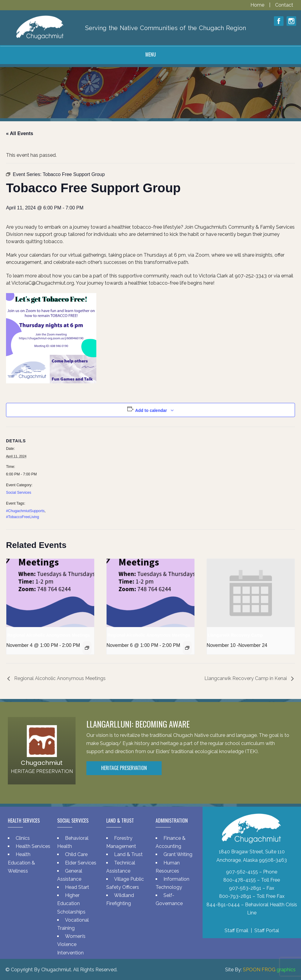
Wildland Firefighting (120, 899)
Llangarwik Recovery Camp (235, 635)
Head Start (77, 887)
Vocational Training (73, 924)
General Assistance (70, 875)
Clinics (23, 838)
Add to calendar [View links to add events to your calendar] (151, 410)
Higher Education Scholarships (71, 903)
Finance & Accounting (171, 842)
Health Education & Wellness (21, 863)
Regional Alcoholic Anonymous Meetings (49, 635)
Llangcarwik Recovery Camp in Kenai (246, 678)
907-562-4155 (242, 872)
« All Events (20, 133)
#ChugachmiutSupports (25, 511)
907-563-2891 (245, 888)
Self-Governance (169, 899)
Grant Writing (178, 854)
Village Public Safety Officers (125, 883)
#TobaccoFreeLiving (23, 517)
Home (258, 5)
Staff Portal (267, 931)
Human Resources (168, 867)
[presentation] (50, 593)
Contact (284, 5)
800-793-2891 (235, 896)
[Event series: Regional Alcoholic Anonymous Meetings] (87, 648)
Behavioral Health (73, 842)
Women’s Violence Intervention (71, 944)
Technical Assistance (121, 867)
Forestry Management (121, 842)
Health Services (33, 846)
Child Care (76, 854)
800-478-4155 (240, 880)
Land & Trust (128, 854)
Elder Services (81, 863)
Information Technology (172, 883)
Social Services (19, 493)
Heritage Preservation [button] (124, 768)
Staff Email (236, 931)
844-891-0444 (223, 905)
